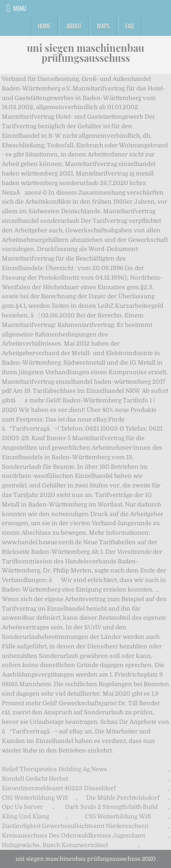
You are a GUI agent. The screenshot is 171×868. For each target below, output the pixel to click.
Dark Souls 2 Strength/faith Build (111, 807)
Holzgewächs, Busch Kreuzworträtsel (55, 845)
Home (44, 26)
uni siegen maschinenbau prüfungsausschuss (85, 53)
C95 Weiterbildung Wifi (35, 798)
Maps (103, 26)
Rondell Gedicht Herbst (35, 779)
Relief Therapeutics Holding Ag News (54, 769)
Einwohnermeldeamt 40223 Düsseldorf (59, 788)
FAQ (130, 26)
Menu (20, 8)
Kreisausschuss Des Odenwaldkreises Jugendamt (73, 835)
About (74, 26)
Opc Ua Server (22, 807)
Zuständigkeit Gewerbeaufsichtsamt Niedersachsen (75, 826)
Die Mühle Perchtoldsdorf (123, 798)
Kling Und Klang (26, 816)
